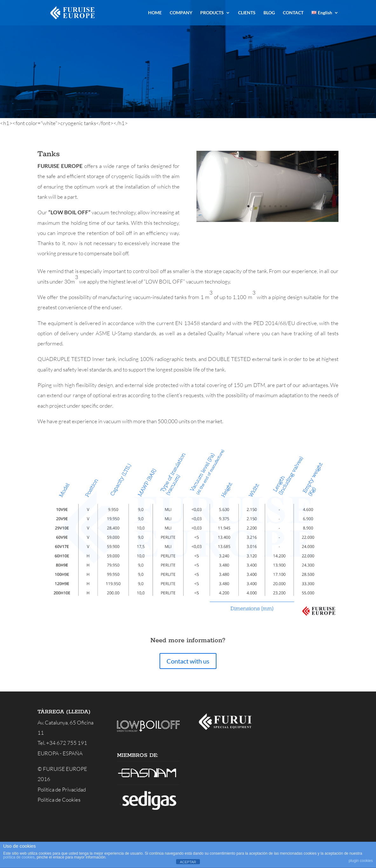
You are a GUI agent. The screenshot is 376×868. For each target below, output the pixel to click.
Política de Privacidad (62, 789)
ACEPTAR (188, 862)
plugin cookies (361, 861)
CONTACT (293, 13)
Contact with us (188, 661)
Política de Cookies (59, 800)
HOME (155, 13)
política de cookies (19, 857)
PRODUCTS (212, 13)
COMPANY (181, 13)
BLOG (269, 13)
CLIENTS (247, 13)
